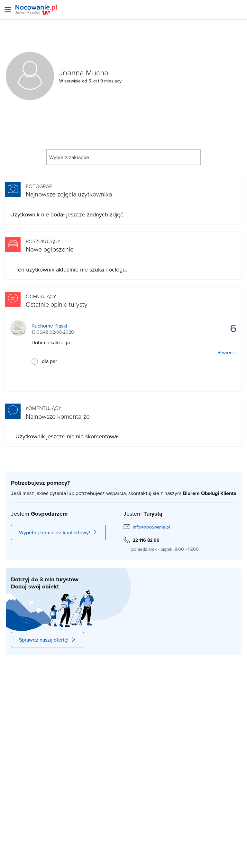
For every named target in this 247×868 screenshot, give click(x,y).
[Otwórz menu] (8, 10)
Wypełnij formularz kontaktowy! (58, 532)
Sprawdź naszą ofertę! (48, 640)
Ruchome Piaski (49, 326)
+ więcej (227, 352)
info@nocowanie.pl (151, 527)
